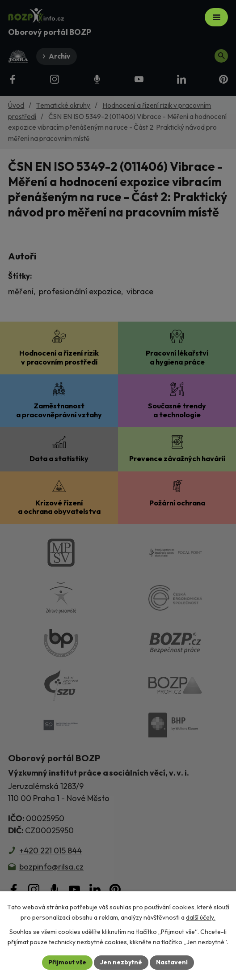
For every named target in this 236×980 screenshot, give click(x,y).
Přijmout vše (67, 962)
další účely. (201, 917)
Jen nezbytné (121, 962)
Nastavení (172, 962)
